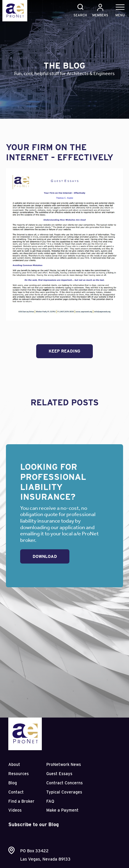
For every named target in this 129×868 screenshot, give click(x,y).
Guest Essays (59, 774)
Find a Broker (21, 801)
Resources (19, 774)
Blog (13, 783)
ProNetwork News (64, 764)
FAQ (50, 801)
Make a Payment (62, 810)
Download (45, 556)
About (14, 764)
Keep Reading (64, 351)
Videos (15, 810)
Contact (16, 792)
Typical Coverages (64, 792)
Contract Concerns (64, 783)
